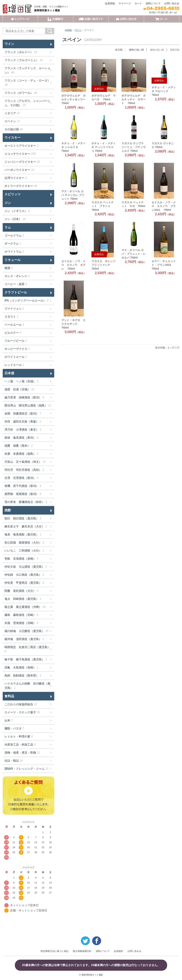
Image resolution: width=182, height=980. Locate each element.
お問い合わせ (172, 3)
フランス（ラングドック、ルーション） (27, 70)
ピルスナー (13, 333)
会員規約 (118, 951)
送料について (153, 3)
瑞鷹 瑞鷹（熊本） (19, 446)
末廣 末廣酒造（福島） (21, 454)
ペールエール (14, 325)
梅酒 (9, 268)
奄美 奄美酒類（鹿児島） (23, 535)
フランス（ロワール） (21, 93)
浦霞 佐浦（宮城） (19, 389)
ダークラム (13, 244)
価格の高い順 (156, 50)
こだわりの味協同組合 (21, 704)
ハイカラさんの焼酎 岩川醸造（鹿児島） (27, 686)
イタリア (12, 113)
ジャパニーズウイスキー (22, 162)
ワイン (79, 30)
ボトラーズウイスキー (21, 186)
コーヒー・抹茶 (16, 284)
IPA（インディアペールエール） (26, 301)
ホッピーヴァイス (17, 349)
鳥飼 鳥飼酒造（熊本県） (23, 676)
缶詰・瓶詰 (14, 761)
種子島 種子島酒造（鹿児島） (26, 659)
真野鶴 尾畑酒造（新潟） (23, 494)
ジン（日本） (15, 219)
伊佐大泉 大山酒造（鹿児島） (26, 567)
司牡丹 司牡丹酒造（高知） (24, 470)
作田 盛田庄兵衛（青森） (23, 422)
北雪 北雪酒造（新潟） (21, 478)
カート (138, 3)
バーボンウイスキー (19, 170)
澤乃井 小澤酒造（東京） (23, 430)
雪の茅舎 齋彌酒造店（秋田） (26, 502)
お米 (9, 720)
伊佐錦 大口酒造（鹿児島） (24, 575)
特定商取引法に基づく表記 (55, 951)
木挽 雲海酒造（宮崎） (21, 623)
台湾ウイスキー (16, 178)
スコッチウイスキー (20, 154)
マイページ (125, 3)
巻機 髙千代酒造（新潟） (23, 486)
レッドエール (14, 365)
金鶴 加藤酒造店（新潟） (23, 414)
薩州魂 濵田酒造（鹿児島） (24, 639)
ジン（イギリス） (17, 211)
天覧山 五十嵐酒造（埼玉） (25, 462)
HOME (69, 30)
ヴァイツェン (14, 309)
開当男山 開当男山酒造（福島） (27, 405)
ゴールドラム (14, 235)
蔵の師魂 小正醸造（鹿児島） (26, 631)
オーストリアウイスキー (21, 146)
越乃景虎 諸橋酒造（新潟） (24, 397)
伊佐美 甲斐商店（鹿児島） (24, 583)
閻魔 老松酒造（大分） (21, 591)
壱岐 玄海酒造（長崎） (21, 559)
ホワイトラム (14, 252)
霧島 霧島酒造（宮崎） (21, 615)
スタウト (11, 317)
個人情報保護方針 (82, 951)
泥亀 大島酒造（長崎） (21, 667)
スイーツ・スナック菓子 (22, 712)
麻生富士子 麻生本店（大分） (26, 526)
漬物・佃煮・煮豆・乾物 (22, 753)
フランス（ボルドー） (21, 52)
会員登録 (110, 3)
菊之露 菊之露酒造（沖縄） (25, 607)
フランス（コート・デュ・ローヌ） (27, 83)
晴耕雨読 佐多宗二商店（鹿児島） (27, 649)
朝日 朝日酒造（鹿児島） (23, 518)
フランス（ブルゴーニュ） (24, 60)
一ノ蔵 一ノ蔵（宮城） (21, 381)
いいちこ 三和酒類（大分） (24, 551)
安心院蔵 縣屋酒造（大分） (24, 543)
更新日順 (174, 50)
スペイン (12, 121)
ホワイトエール (16, 357)
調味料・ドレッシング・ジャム (26, 769)
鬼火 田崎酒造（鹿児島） (23, 599)
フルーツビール (16, 341)
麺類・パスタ (14, 728)
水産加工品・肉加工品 (20, 745)
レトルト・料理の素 (19, 736)
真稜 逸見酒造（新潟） (21, 438)
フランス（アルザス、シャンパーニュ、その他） (27, 103)
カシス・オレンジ (17, 276)
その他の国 (14, 129)
